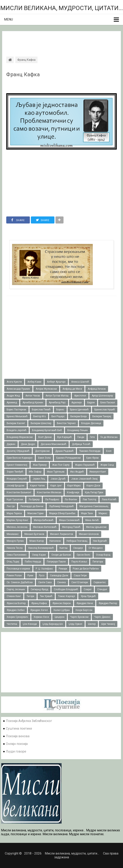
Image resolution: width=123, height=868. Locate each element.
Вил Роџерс (58, 416)
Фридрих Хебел (16, 610)
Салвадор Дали (59, 576)
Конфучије (73, 492)
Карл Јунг (56, 486)
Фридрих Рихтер (108, 603)
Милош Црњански (96, 527)
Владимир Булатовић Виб (47, 430)
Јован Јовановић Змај (84, 479)
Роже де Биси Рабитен (86, 569)
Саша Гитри (80, 576)
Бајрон (91, 403)
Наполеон (55, 541)
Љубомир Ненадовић (61, 506)
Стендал (102, 589)
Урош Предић (88, 596)
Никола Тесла (15, 548)
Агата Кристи (14, 382)
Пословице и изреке (18, 569)
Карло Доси (93, 486)
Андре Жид (13, 396)
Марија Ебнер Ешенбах (62, 513)
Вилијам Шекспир (41, 423)
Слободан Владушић (66, 589)
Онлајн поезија (17, 744)
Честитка (12, 624)
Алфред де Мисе (72, 389)
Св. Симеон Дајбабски (20, 582)
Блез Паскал (108, 403)
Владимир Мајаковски (20, 437)
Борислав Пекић (41, 410)
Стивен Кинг (14, 596)
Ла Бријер (34, 499)
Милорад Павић (71, 527)
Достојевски (42, 451)
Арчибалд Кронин (33, 403)
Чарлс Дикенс (102, 617)
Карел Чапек (37, 486)
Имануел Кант (98, 472)
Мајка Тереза (14, 513)
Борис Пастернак (16, 410)
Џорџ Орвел (75, 624)
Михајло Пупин (15, 541)
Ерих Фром (92, 458)
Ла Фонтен (71, 499)
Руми (30, 576)
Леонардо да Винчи (32, 506)
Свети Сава (45, 582)
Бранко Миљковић (17, 416)
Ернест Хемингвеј (17, 465)
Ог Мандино (96, 548)
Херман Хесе (41, 617)
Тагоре (30, 596)
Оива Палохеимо (17, 555)
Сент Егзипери (80, 582)
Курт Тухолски (15, 499)
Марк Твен (87, 513)
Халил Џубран (62, 610)
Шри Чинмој (108, 624)
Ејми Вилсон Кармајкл (20, 458)
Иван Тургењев (56, 472)
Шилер (92, 624)
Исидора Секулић (17, 479)
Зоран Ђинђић (15, 472)
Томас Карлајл (67, 596)
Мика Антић (92, 520)
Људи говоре (16, 751)
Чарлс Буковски (79, 617)
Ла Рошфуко (52, 499)
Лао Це (11, 506)
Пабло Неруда (33, 562)
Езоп (109, 451)
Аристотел (80, 396)
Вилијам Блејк (79, 416)
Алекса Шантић (80, 382)
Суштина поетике (19, 728)
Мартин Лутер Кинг (17, 520)
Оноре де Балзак (61, 555)
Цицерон (60, 617)
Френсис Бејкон (62, 603)
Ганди (81, 437)
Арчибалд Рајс (57, 403)
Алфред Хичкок (97, 389)
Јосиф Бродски (16, 486)
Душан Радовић (64, 451)
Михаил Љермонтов (62, 534)
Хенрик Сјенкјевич (17, 617)
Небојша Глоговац (77, 541)
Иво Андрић (77, 472)
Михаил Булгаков (34, 534)
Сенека (61, 582)
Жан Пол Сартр (61, 465)
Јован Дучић (58, 479)
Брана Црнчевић (79, 410)
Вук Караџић (65, 437)
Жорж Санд (107, 465)
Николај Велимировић (41, 548)
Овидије (78, 548)
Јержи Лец (39, 479)
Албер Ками (34, 382)
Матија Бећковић (44, 520)
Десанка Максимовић (54, 444)
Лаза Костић (109, 499)
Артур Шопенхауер (102, 396)
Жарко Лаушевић (85, 465)
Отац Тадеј (13, 562)
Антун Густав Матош (57, 396)
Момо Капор (37, 541)
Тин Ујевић (46, 596)
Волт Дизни (45, 437)
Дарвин (11, 444)
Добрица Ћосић (81, 444)
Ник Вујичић (100, 541)
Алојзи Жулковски (46, 389)
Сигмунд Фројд (39, 589)
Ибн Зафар (35, 472)
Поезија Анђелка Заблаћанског (29, 721)
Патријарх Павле (56, 562)
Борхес (60, 410)
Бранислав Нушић (105, 410)
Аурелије (77, 403)
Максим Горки (35, 513)
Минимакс (13, 534)
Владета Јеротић (17, 430)
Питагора (98, 562)
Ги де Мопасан (109, 437)
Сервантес (100, 582)
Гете (92, 437)
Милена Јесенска (17, 527)
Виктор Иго (40, 416)
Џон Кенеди (30, 624)
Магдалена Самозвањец (94, 506)
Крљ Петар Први (94, 492)
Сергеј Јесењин (16, 589)
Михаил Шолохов (89, 534)
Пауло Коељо (79, 562)
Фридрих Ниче (85, 603)
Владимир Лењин (78, 430)
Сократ (88, 589)
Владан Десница (91, 423)
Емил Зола (44, 458)
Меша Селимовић (69, 520)
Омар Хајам (39, 555)
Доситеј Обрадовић (18, 451)
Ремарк (63, 569)
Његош (64, 548)
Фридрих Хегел (39, 610)
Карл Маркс (74, 486)
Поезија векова (18, 736)
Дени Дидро (28, 444)
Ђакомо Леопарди (90, 451)
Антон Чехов (33, 396)
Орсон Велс (83, 555)
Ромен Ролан (14, 576)
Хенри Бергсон (84, 610)
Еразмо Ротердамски (68, 458)
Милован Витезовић (45, 527)
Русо (42, 576)
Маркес (103, 513)
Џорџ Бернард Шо (53, 624)
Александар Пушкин (18, 389)
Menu (8, 19)
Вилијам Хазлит (16, 423)
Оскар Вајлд (103, 555)
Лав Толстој (89, 499)
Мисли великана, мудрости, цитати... (62, 8)
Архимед (12, 403)
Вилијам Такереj (102, 416)
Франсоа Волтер (16, 603)
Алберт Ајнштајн (56, 382)
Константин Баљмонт (19, 492)
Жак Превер (40, 465)
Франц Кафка (23, 75)
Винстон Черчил (66, 423)
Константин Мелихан (49, 492)
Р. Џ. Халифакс (44, 569)
